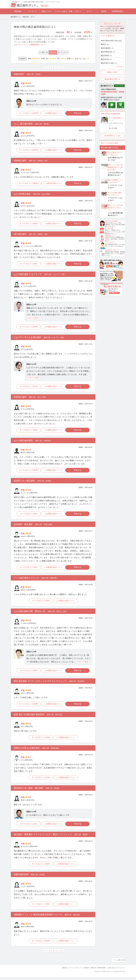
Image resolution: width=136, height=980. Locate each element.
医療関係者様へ (118, 11)
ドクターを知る (61, 11)
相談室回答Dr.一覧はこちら (112, 250)
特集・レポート (75, 11)
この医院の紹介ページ (53, 114)
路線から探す (112, 72)
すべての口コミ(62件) (40, 945)
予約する (79, 114)
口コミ (90, 11)
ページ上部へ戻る (119, 963)
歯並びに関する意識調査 (111, 221)
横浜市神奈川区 (108, 52)
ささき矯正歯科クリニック (116, 119)
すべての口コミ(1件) (28, 827)
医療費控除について (110, 235)
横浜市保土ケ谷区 (109, 63)
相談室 (104, 11)
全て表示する (120, 67)
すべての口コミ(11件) (40, 781)
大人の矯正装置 (109, 228)
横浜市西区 (106, 56)
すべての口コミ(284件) (28, 114)
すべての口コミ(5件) (28, 265)
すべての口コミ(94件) (28, 225)
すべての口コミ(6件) (28, 673)
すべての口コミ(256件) (28, 151)
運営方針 (89, 971)
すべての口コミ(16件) (28, 432)
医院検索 (18, 11)
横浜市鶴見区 (107, 48)
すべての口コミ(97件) (28, 388)
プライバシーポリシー (67, 971)
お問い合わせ (110, 971)
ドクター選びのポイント (111, 243)
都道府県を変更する (112, 79)
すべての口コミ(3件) (28, 570)
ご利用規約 (80, 971)
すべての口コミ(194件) (28, 707)
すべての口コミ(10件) (40, 740)
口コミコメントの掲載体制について (31, 45)
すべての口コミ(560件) (28, 472)
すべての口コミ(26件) (40, 867)
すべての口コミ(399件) (28, 184)
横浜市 (105, 44)
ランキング (32, 11)
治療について (47, 11)
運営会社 (55, 971)
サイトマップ (121, 971)
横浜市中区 (106, 59)
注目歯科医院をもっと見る (112, 136)
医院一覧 (30, 52)
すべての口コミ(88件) (28, 328)
